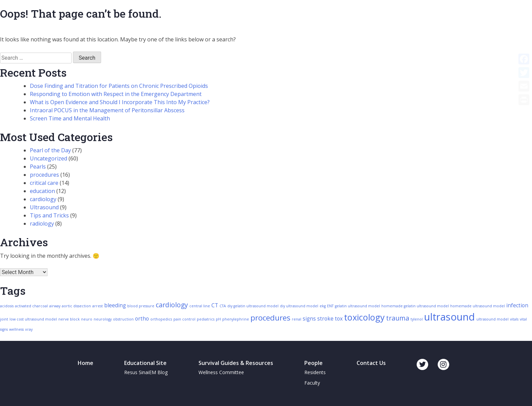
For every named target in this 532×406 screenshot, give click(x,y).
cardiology (43, 199)
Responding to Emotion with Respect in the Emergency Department (116, 94)
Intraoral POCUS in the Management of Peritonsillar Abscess (107, 110)
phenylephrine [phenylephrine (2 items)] (236, 319)
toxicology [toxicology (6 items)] (364, 317)
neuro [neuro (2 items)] (87, 319)
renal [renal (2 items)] (297, 319)
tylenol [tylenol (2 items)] (417, 319)
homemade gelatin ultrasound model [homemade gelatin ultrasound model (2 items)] (415, 306)
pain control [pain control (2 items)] (184, 319)
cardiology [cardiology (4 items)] (172, 305)
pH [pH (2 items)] (218, 319)
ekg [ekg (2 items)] (323, 306)
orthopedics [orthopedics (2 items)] (161, 319)
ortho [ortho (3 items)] (142, 319)
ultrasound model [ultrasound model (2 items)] (492, 319)
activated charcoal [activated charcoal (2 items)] (31, 306)
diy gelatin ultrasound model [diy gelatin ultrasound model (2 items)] (253, 306)
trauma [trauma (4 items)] (398, 318)
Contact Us (371, 363)
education (42, 191)
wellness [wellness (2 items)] (16, 329)
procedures (44, 175)
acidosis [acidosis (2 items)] (7, 306)
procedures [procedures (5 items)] (270, 318)
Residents (315, 372)
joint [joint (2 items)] (4, 319)
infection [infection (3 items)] (517, 305)
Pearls (38, 167)
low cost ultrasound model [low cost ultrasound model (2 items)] (33, 319)
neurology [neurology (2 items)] (103, 319)
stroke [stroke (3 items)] (325, 319)
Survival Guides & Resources (236, 363)
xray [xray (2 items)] (29, 329)
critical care (44, 183)
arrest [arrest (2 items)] (98, 306)
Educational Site (145, 363)
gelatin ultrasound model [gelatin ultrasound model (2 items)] (357, 306)
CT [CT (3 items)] (215, 305)
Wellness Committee (221, 372)
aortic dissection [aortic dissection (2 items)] (76, 306)
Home (85, 363)
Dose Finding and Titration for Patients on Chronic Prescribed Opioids (119, 86)
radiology (42, 224)
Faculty (312, 383)
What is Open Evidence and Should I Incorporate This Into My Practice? (120, 102)
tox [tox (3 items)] (339, 319)
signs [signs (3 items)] (309, 319)
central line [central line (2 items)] (200, 306)
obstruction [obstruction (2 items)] (123, 319)
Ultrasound (44, 207)
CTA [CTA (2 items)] (223, 306)
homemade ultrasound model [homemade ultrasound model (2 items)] (478, 306)
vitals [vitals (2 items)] (514, 319)
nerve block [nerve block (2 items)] (69, 319)
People (313, 363)
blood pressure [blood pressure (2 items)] (141, 306)
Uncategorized (49, 158)
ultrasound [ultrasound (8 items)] (450, 317)
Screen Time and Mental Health (70, 118)
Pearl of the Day (50, 150)
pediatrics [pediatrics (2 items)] (206, 319)
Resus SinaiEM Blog (146, 372)
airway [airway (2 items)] (55, 306)
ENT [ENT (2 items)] (330, 306)
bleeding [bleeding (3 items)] (115, 305)
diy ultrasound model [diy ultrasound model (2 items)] (299, 306)
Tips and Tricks (49, 215)
